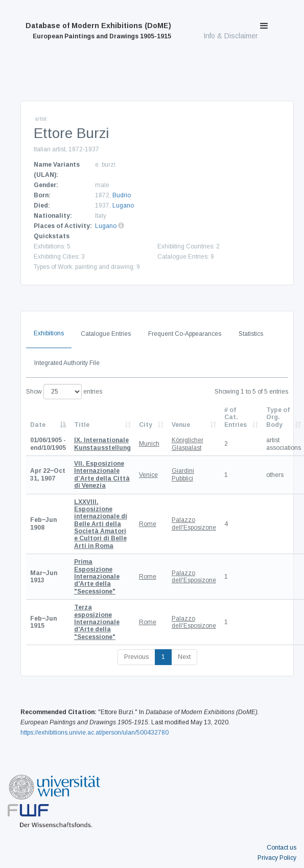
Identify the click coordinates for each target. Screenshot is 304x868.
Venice (148, 475)
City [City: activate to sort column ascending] (146, 425)
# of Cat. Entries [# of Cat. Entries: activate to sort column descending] (236, 417)
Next (184, 657)
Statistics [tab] (251, 334)
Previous (136, 657)
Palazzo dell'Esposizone (194, 523)
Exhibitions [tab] (49, 333)
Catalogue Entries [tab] (106, 334)
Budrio (122, 195)
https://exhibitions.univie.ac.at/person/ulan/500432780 (95, 733)
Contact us (282, 848)
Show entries (64, 392)
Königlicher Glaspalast (188, 444)
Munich (149, 444)
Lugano (123, 205)
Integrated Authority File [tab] (67, 363)
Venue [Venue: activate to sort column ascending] (181, 425)
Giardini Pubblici (183, 474)
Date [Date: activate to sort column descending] (38, 425)
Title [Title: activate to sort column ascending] (82, 425)
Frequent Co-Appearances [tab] (185, 334)
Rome (148, 524)
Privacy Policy (277, 858)
